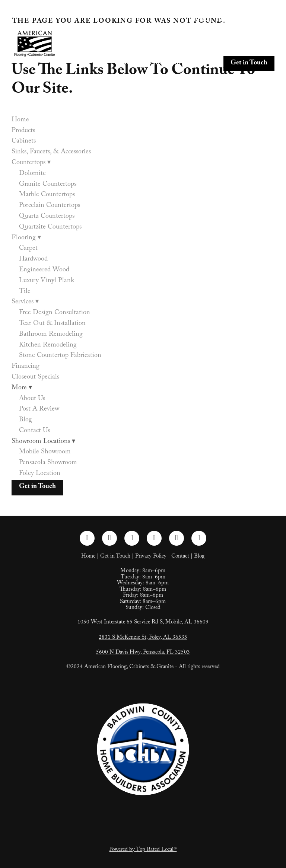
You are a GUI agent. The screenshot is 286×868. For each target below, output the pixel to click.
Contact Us (34, 431)
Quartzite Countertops (50, 228)
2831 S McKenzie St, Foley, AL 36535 (143, 638)
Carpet (28, 249)
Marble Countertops (47, 195)
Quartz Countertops (47, 217)
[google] (199, 538)
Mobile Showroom (45, 452)
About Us (32, 399)
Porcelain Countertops (50, 206)
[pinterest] (154, 538)
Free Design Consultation (55, 313)
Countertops (254, 34)
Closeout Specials (250, 47)
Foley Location (40, 474)
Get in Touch (249, 63)
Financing (203, 47)
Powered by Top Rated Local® (143, 850)
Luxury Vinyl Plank (47, 281)
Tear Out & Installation (52, 324)
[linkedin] (132, 538)
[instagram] (109, 538)
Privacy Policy (151, 557)
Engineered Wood (44, 270)
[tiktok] (177, 538)
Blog (26, 420)
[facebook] (87, 538)
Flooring (127, 47)
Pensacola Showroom (48, 463)
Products (229, 20)
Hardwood (33, 260)
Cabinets (262, 20)
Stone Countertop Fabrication (60, 356)
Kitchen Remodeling (48, 346)
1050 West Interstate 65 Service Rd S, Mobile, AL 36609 (143, 623)
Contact (180, 557)
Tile (25, 292)
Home (199, 20)
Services (166, 47)
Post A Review (39, 410)
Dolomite (32, 174)
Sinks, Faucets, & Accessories (183, 34)
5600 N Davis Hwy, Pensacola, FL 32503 (143, 653)
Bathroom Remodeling (51, 335)
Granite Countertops (48, 185)
